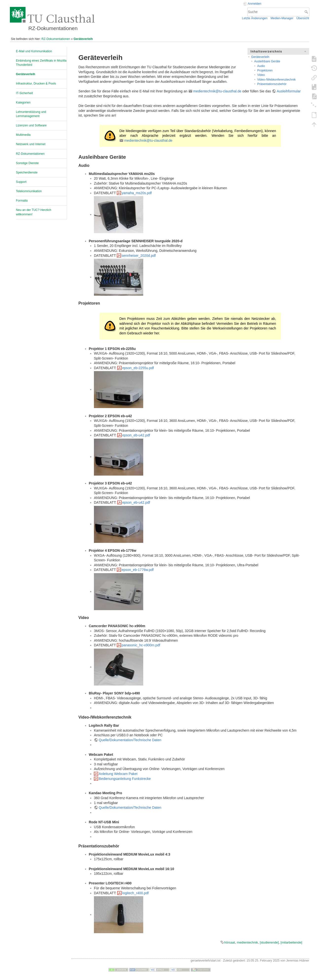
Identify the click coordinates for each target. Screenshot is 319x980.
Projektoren (265, 70)
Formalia (22, 201)
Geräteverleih (83, 39)
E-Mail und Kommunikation (34, 51)
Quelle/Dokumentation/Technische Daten (130, 740)
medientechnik (248, 942)
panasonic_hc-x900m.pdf (141, 645)
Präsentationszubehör (272, 84)
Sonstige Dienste (27, 163)
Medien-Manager (282, 18)
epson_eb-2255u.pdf (138, 368)
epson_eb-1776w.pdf (138, 570)
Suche (307, 12)
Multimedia (23, 135)
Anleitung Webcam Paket (118, 774)
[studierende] (269, 942)
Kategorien (23, 103)
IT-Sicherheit (25, 93)
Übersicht (303, 18)
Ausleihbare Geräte (267, 61)
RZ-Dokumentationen (56, 39)
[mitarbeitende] (291, 942)
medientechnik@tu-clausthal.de (217, 91)
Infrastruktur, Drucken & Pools (36, 84)
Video (261, 75)
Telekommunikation (29, 191)
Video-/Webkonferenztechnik (276, 80)
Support (21, 182)
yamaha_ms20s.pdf (137, 193)
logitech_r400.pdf (135, 893)
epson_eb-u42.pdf (136, 435)
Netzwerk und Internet (31, 144)
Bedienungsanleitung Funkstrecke (125, 779)
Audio (261, 66)
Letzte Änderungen (255, 18)
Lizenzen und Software (31, 125)
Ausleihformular (289, 91)
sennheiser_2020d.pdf (139, 256)
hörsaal (230, 942)
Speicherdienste (27, 172)
